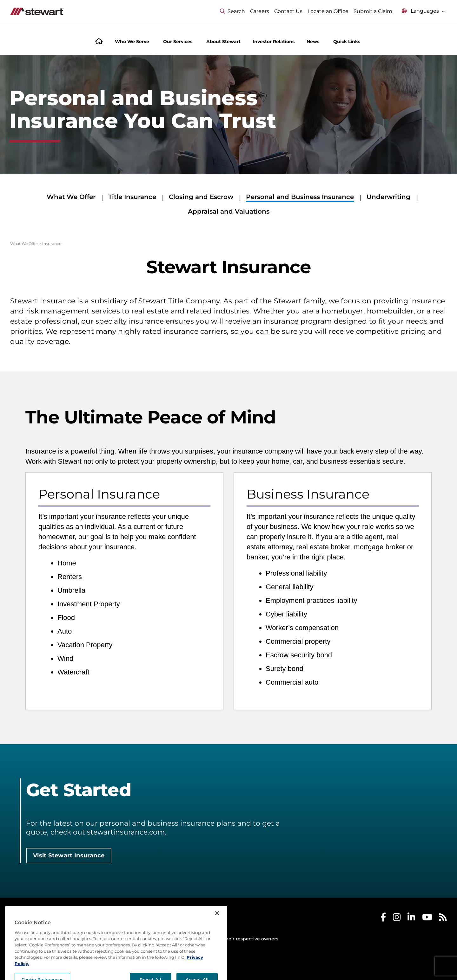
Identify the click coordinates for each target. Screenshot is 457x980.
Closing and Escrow (201, 197)
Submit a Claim (373, 11)
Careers (260, 11)
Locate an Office (328, 11)
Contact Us (288, 11)
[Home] (99, 42)
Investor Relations (274, 42)
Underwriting (388, 197)
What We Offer (71, 197)
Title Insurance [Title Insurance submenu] (132, 197)
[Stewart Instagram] (397, 919)
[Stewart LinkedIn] (411, 919)
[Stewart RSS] (443, 919)
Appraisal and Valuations (229, 211)
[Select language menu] (423, 11)
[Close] (217, 927)
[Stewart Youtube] (427, 919)
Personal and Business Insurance (300, 197)
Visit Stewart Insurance (69, 855)
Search (232, 11)
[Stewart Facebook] (383, 919)
